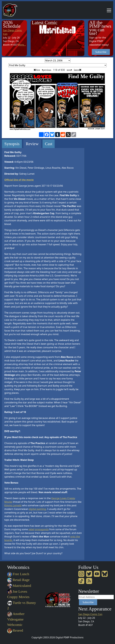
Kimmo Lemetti (13, 505)
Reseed (15, 630)
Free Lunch (18, 574)
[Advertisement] (100, 184)
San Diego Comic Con (90, 614)
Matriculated (19, 586)
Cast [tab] (49, 144)
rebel (31, 529)
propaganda (42, 529)
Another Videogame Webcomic (16, 619)
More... (22, 45)
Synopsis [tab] (12, 144)
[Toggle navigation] (109, 10)
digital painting (38, 509)
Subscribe (101, 52)
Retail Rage (18, 580)
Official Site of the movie (19, 180)
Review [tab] (32, 144)
